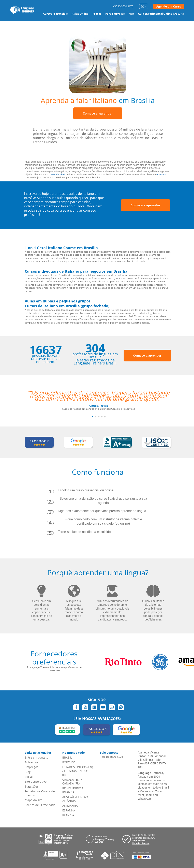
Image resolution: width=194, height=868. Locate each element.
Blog (28, 772)
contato (162, 175)
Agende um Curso (169, 6)
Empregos (32, 767)
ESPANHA (69, 810)
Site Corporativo (36, 782)
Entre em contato (36, 757)
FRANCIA (68, 815)
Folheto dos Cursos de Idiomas (40, 793)
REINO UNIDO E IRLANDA (73, 790)
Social (29, 777)
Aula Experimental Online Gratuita (161, 14)
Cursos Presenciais (55, 14)
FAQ (131, 14)
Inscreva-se (33, 194)
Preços (97, 14)
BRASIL (67, 757)
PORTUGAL (70, 762)
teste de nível (57, 175)
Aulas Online (80, 14)
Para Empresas (115, 14)
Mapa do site (34, 800)
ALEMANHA (70, 806)
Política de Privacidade (40, 805)
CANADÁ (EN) (71, 780)
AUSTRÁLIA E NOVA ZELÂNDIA (75, 799)
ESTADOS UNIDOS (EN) (78, 767)
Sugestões (32, 786)
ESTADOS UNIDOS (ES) (75, 773)
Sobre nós (32, 762)
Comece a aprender (98, 113)
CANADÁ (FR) (71, 783)
